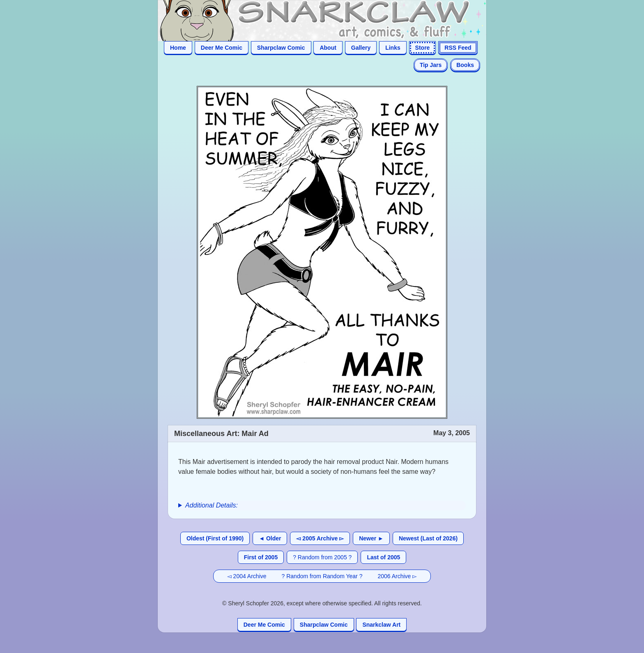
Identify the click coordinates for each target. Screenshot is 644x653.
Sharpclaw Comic (281, 48)
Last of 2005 (383, 557)
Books (465, 65)
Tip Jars (431, 65)
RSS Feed (458, 48)
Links (393, 48)
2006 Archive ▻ (397, 576)
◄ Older (270, 538)
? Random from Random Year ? (322, 576)
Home (178, 48)
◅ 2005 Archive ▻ (320, 538)
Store (423, 48)
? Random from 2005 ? (322, 557)
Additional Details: (212, 505)
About (328, 48)
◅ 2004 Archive (247, 576)
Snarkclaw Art (381, 625)
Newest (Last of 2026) (428, 538)
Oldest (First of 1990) (215, 538)
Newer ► (371, 538)
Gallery (361, 48)
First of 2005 (261, 557)
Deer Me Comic (222, 48)
